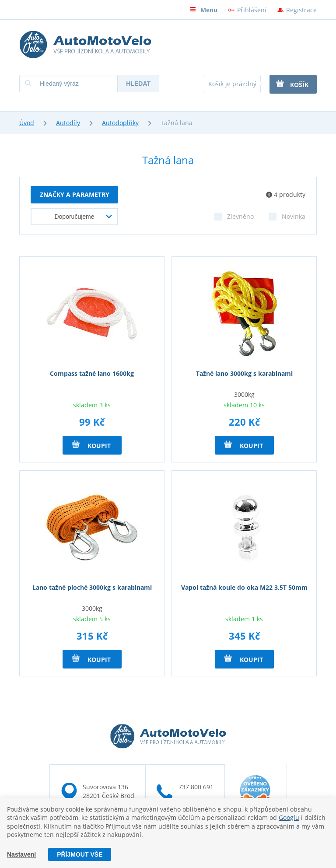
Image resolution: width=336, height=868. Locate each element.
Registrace (301, 10)
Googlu (289, 817)
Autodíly (68, 123)
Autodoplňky (120, 123)
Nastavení (21, 854)
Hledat (138, 84)
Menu (204, 10)
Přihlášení (252, 10)
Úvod (27, 123)
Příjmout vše (80, 854)
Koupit (91, 445)
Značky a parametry (75, 194)
